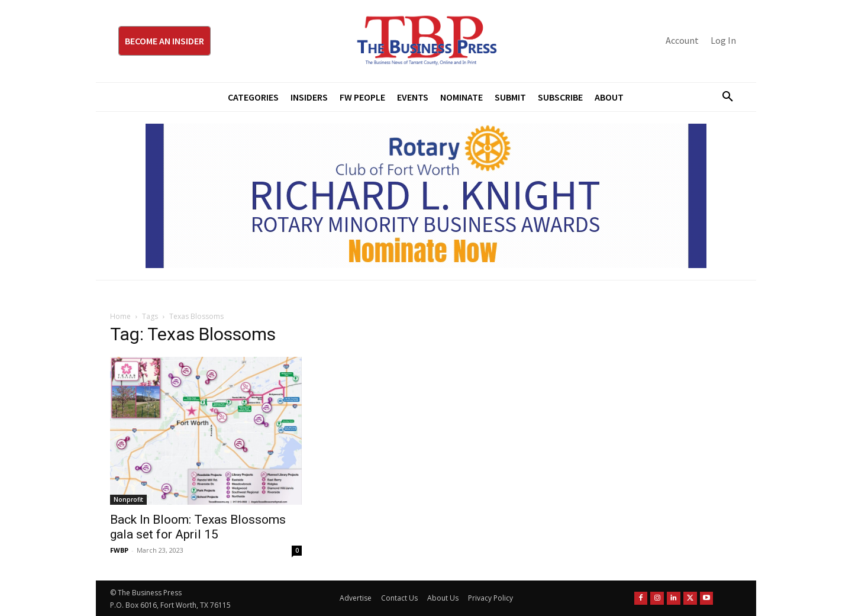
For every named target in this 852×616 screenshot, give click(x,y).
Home (120, 316)
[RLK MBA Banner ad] (426, 196)
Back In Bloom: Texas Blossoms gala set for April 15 (198, 527)
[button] (723, 97)
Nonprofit (128, 499)
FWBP (119, 550)
